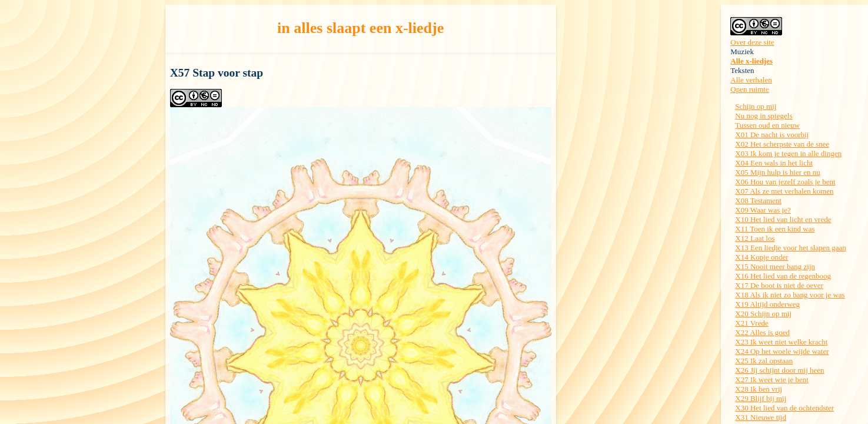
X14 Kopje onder (761, 257)
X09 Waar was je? (763, 210)
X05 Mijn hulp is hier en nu (777, 172)
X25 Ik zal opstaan (764, 361)
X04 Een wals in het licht (774, 163)
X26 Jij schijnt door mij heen (779, 370)
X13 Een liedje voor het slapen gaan (790, 248)
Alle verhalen (751, 80)
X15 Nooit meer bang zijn (775, 266)
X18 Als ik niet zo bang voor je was (790, 295)
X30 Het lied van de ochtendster (784, 408)
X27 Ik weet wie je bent (772, 380)
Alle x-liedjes (751, 61)
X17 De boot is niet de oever (779, 285)
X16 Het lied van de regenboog (783, 276)
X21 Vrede (751, 323)
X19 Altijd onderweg (767, 304)
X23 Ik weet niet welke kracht (781, 342)
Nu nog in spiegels (764, 116)
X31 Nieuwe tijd (761, 417)
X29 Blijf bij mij (761, 398)
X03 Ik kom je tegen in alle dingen (788, 153)
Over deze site (752, 42)
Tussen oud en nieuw (767, 125)
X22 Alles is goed (762, 332)
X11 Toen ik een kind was (775, 229)
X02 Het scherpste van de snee (782, 144)
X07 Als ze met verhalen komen (784, 191)
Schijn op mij (756, 106)
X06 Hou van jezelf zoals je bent (785, 182)
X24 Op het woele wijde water (782, 351)
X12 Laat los (755, 238)
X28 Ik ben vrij (759, 389)
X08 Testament (758, 201)
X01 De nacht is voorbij (772, 135)
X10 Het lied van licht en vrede (783, 219)
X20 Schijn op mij (763, 314)
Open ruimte (749, 89)
